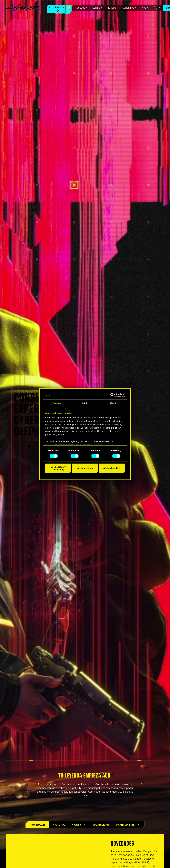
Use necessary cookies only (58, 468)
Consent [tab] (57, 403)
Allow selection (85, 468)
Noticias (112, 8)
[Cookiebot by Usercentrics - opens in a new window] (112, 395)
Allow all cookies (112, 468)
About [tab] (113, 403)
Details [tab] (85, 403)
